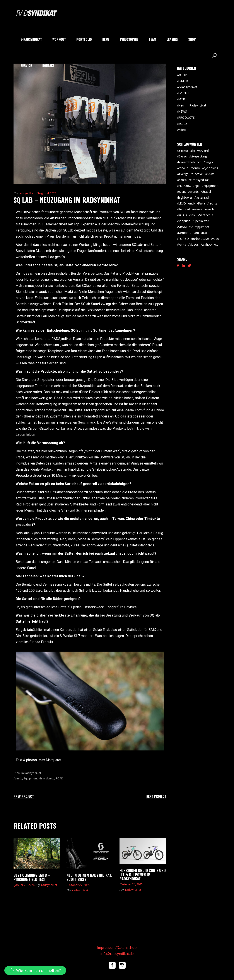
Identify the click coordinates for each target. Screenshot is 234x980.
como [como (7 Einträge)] (196, 168)
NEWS (183, 111)
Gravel (44, 778)
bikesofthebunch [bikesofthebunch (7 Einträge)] (190, 162)
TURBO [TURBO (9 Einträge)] (184, 239)
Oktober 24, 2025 (132, 884)
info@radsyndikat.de (117, 954)
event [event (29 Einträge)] (182, 192)
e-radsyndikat (188, 87)
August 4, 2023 (47, 193)
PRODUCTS (186, 117)
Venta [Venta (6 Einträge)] (182, 244)
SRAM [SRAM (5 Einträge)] (182, 227)
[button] (35, 970)
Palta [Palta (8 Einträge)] (202, 203)
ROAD (59, 778)
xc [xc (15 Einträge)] (217, 244)
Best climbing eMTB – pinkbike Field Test (32, 877)
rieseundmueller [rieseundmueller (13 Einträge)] (204, 209)
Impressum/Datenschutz (117, 948)
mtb (52, 778)
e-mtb (18, 778)
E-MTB (183, 81)
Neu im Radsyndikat (28, 773)
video (182, 130)
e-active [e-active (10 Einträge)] (197, 174)
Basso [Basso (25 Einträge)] (183, 156)
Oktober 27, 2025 (79, 885)
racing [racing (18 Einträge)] (213, 203)
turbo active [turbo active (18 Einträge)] (201, 239)
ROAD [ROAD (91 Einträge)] (183, 215)
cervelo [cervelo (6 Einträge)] (183, 168)
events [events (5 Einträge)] (194, 192)
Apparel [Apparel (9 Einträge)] (203, 150)
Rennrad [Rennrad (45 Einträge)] (184, 209)
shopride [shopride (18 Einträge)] (184, 221)
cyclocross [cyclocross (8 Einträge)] (211, 168)
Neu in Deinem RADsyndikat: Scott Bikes (89, 877)
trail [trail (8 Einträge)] (205, 233)
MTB (182, 99)
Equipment (31, 778)
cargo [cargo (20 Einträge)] (209, 162)
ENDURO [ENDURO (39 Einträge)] (185, 186)
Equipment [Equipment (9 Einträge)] (211, 186)
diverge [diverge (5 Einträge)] (183, 174)
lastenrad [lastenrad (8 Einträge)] (202, 197)
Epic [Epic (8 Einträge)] (197, 186)
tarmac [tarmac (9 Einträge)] (183, 233)
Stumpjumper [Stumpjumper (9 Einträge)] (200, 227)
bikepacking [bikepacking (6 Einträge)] (199, 156)
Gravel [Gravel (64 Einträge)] (206, 192)
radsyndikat (26, 193)
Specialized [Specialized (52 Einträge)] (201, 221)
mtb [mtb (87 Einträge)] (192, 203)
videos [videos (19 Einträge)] (194, 244)
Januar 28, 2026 (25, 885)
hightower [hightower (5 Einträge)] (185, 197)
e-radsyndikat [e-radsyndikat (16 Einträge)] (199, 180)
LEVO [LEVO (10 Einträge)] (182, 203)
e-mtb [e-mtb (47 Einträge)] (182, 180)
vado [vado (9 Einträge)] (216, 239)
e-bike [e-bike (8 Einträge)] (210, 174)
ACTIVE (183, 75)
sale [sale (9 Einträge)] (193, 215)
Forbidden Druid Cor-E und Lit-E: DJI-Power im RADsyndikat (143, 874)
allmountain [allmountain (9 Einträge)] (186, 150)
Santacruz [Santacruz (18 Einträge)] (206, 215)
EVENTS (184, 93)
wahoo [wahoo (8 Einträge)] (207, 244)
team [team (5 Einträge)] (195, 233)
